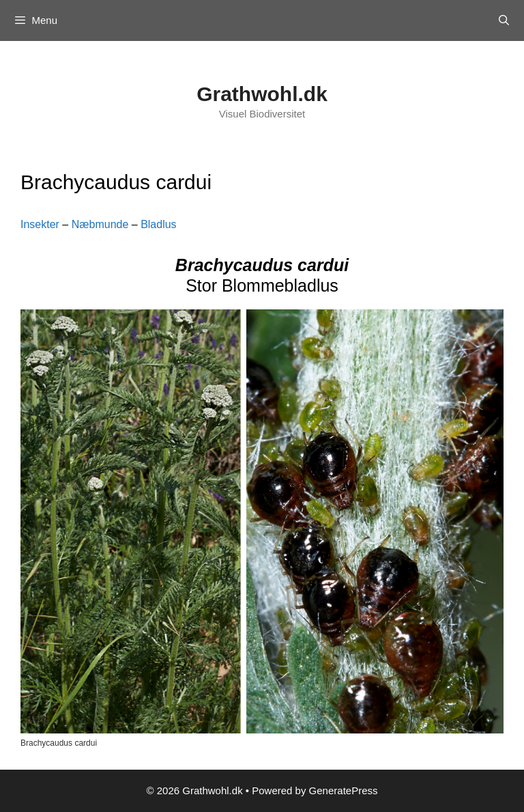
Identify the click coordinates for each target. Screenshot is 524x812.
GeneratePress (344, 790)
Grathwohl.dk (262, 94)
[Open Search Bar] (504, 20)
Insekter (40, 224)
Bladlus (158, 224)
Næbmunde (100, 224)
